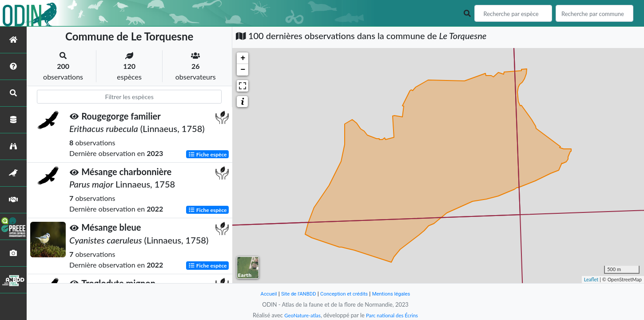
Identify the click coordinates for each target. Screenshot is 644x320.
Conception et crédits (345, 294)
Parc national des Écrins (394, 315)
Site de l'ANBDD (294, 294)
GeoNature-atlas (299, 315)
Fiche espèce (208, 154)
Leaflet (591, 279)
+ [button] (243, 58)
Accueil (261, 294)
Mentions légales (398, 294)
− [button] (243, 70)
